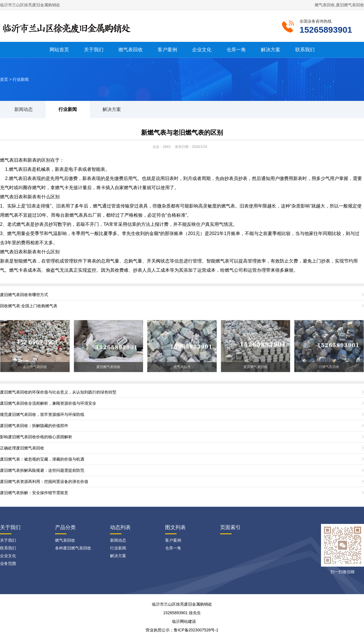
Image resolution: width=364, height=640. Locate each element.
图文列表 (175, 527)
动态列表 (120, 527)
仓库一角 (236, 50)
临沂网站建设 (184, 621)
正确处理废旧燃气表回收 (22, 448)
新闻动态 (24, 109)
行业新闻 (21, 79)
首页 (4, 79)
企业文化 (202, 50)
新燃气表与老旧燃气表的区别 (182, 133)
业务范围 (8, 563)
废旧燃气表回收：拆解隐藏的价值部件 (34, 426)
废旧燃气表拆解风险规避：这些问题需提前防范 (42, 470)
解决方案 (271, 50)
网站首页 (59, 50)
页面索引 (230, 527)
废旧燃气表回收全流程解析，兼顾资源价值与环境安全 (48, 403)
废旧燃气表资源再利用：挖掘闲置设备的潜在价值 (44, 482)
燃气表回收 (131, 50)
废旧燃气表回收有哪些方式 (24, 295)
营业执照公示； (160, 630)
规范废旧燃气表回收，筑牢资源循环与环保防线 (42, 414)
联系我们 (305, 50)
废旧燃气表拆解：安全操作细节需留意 (34, 493)
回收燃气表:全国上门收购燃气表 (29, 306)
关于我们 (94, 50)
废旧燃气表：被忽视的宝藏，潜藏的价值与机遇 (42, 459)
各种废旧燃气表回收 (73, 548)
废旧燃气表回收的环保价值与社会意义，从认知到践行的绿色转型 (58, 392)
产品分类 (65, 527)
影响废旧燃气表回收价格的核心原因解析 (36, 437)
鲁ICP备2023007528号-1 (196, 630)
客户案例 (167, 50)
